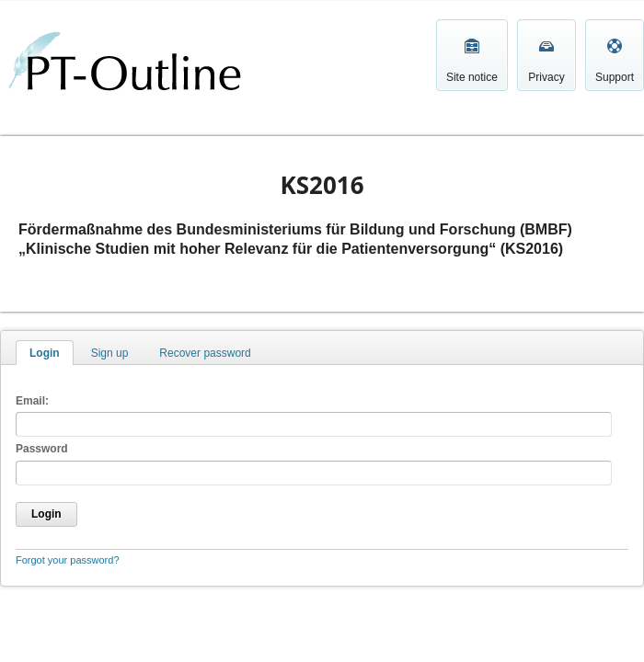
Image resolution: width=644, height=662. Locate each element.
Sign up (110, 353)
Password (42, 449)
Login (45, 353)
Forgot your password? (68, 560)
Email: (32, 401)
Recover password (205, 353)
